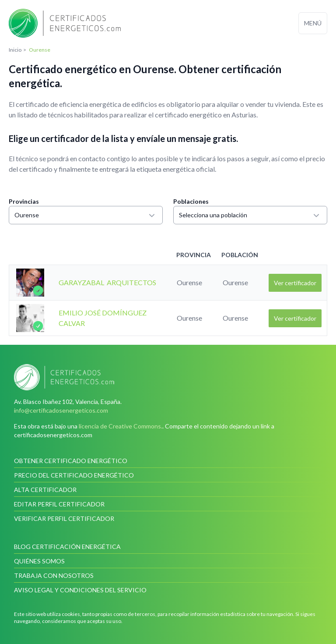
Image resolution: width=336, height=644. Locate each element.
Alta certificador (45, 490)
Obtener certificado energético (71, 461)
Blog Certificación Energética (67, 547)
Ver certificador (295, 283)
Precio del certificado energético (74, 475)
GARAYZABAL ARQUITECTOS (107, 282)
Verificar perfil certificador (64, 518)
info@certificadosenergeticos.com (61, 410)
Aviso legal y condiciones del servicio (80, 590)
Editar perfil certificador (59, 504)
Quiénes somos (39, 561)
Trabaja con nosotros (54, 575)
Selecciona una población (250, 215)
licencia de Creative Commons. (121, 426)
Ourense (86, 215)
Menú (313, 23)
